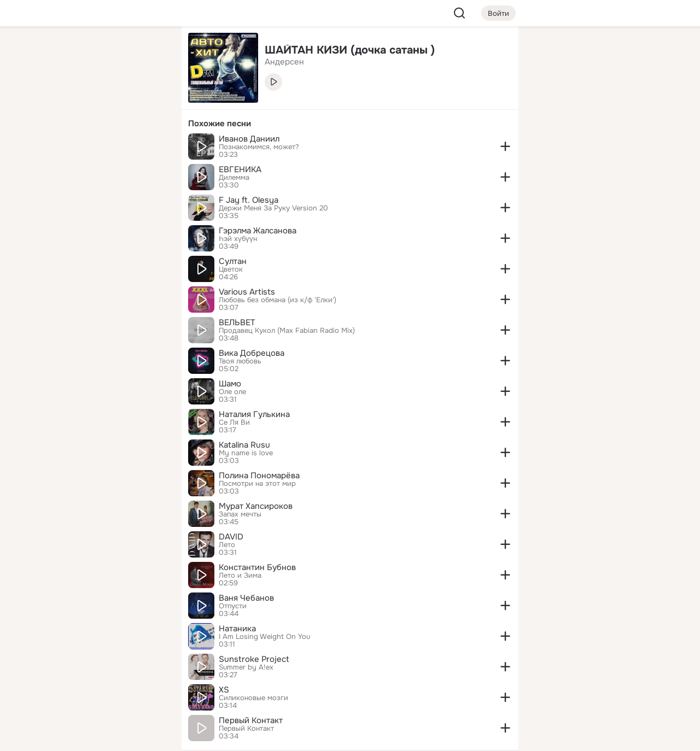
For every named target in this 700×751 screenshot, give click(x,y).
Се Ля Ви (234, 423)
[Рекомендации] (101, 197)
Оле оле (232, 392)
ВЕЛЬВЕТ (237, 322)
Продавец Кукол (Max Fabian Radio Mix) (287, 331)
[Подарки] (52, 149)
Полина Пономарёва (259, 476)
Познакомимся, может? (259, 147)
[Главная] (52, 52)
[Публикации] (52, 101)
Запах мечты (240, 514)
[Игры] (149, 149)
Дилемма (234, 178)
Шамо (230, 384)
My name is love (246, 453)
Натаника (237, 629)
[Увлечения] (101, 52)
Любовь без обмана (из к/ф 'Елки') (278, 300)
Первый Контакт (251, 720)
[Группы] (149, 52)
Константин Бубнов (257, 567)
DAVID (231, 537)
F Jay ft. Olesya (249, 200)
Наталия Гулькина (254, 414)
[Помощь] (52, 197)
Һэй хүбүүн (238, 239)
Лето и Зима (240, 576)
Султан (233, 261)
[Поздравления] (101, 149)
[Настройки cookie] (101, 737)
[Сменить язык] (101, 690)
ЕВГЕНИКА (240, 169)
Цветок (231, 269)
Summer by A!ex (246, 667)
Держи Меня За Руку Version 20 (273, 208)
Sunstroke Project (254, 659)
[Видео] (149, 101)
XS (224, 690)
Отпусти (233, 606)
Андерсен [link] (284, 62)
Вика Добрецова (252, 353)
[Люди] (101, 101)
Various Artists (247, 292)
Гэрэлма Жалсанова (258, 231)
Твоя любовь (240, 361)
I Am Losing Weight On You (264, 637)
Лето (227, 545)
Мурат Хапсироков (256, 506)
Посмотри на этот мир (257, 484)
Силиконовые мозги (253, 698)
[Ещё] (101, 667)
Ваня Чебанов (246, 598)
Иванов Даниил (249, 139)
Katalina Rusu (244, 445)
